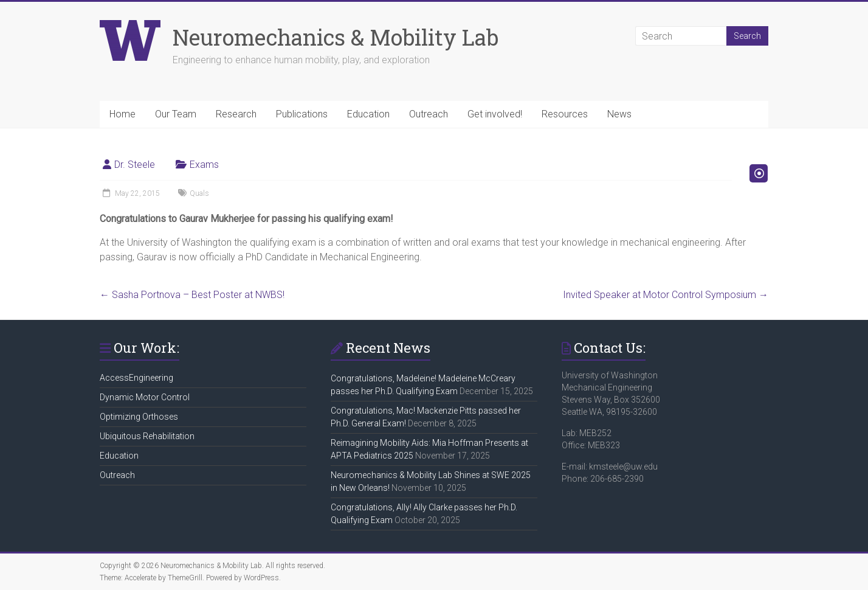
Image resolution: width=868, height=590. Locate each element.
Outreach (429, 114)
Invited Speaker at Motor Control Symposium (666, 295)
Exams (204, 165)
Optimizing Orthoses (139, 417)
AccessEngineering (136, 378)
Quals (199, 193)
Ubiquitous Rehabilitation (147, 436)
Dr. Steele (135, 165)
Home (122, 114)
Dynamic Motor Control (145, 397)
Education (368, 114)
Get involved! (495, 114)
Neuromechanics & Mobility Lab (336, 37)
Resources (565, 114)
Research (236, 114)
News (619, 114)
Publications (302, 114)
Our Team (176, 114)
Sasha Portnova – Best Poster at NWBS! (192, 295)
